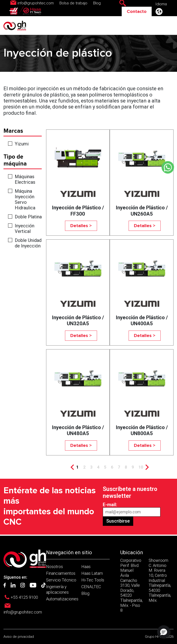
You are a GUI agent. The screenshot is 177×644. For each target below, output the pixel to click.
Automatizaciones (62, 599)
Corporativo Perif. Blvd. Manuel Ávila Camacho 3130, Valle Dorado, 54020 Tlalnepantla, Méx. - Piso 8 (131, 585)
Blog (97, 3)
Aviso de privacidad (19, 637)
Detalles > (81, 226)
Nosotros (55, 567)
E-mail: (110, 505)
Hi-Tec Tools (93, 580)
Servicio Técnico (61, 580)
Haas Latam (92, 573)
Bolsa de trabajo (73, 3)
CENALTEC (91, 587)
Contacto (137, 12)
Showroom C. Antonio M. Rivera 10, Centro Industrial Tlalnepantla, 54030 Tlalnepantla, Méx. (160, 580)
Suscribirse (118, 521)
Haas (86, 567)
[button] (164, 632)
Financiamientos (61, 573)
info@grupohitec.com (36, 3)
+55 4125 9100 (24, 597)
